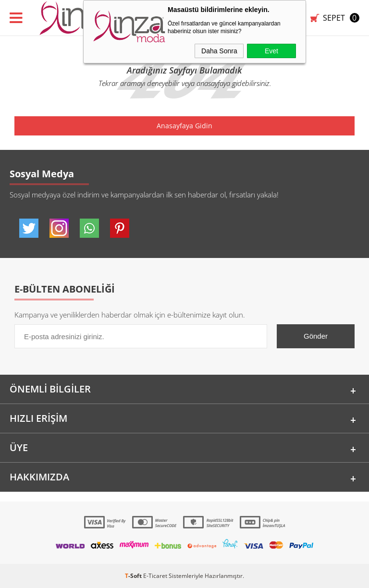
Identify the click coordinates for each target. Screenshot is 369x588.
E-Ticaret (155, 576)
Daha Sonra (219, 51)
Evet (271, 51)
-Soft (134, 576)
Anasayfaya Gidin (184, 126)
